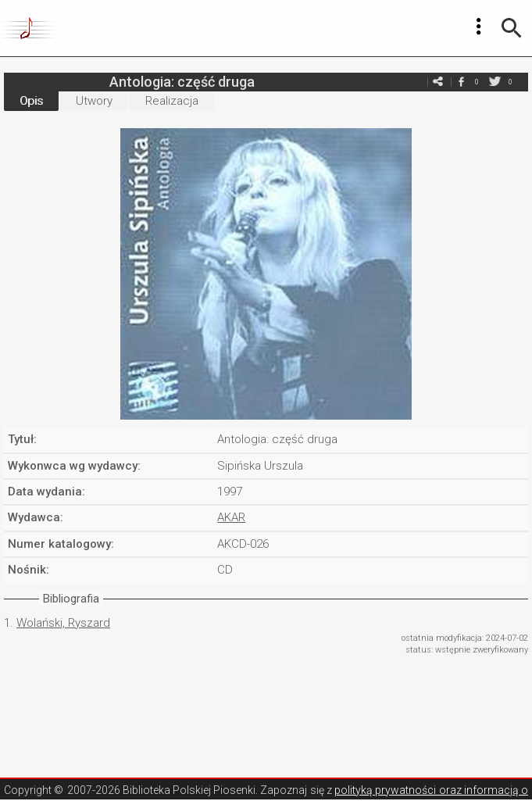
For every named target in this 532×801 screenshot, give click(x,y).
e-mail (437, 82)
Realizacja (172, 101)
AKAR (231, 517)
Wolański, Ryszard (63, 623)
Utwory (94, 101)
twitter (495, 82)
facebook (461, 82)
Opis (31, 101)
